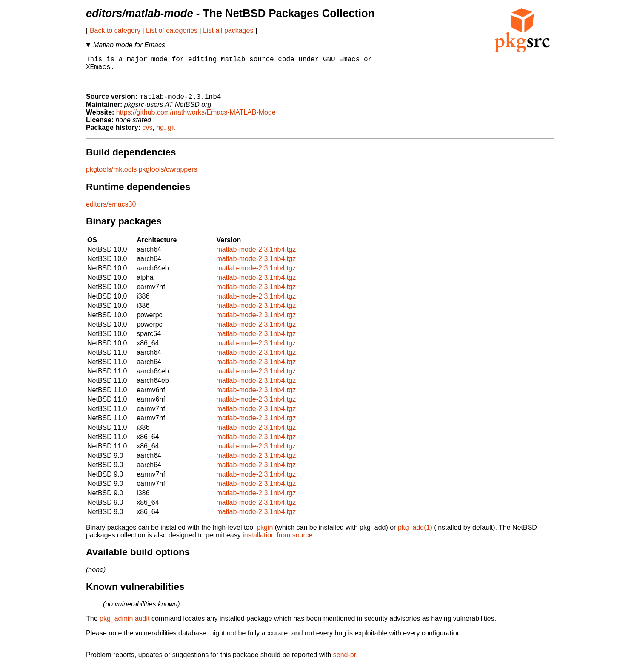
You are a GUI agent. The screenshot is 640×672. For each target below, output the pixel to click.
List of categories (172, 30)
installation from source (278, 541)
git (171, 134)
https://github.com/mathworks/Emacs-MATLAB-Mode (196, 119)
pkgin (265, 534)
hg (160, 134)
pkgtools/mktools (111, 176)
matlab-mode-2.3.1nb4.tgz (256, 256)
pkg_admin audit (124, 625)
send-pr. (346, 661)
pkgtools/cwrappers (168, 176)
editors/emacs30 (111, 211)
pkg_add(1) (415, 534)
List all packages (228, 30)
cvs (148, 134)
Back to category (115, 30)
